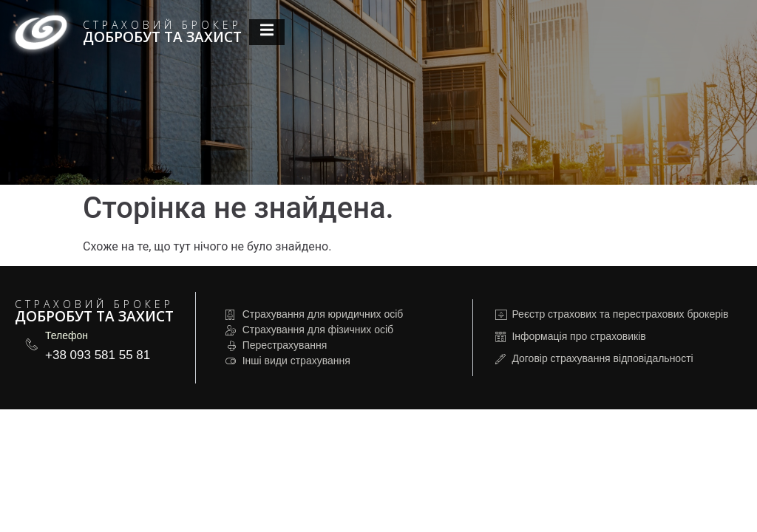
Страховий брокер (162, 25)
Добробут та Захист (162, 37)
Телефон (67, 335)
